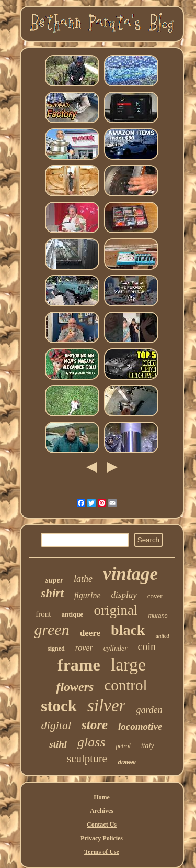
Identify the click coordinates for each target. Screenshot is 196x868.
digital (56, 725)
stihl (58, 744)
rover (84, 648)
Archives (102, 811)
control (125, 685)
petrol (123, 746)
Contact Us (102, 825)
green (51, 629)
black (128, 630)
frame (79, 665)
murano (158, 616)
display (124, 595)
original (116, 610)
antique (72, 614)
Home (102, 797)
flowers (75, 687)
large (128, 664)
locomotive (140, 726)
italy (148, 746)
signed (56, 649)
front (43, 614)
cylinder (116, 648)
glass (91, 742)
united (162, 636)
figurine (88, 595)
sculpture (87, 759)
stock (59, 706)
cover (155, 596)
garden (149, 710)
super (54, 580)
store (95, 725)
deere (90, 633)
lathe (83, 579)
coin (147, 646)
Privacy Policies (102, 838)
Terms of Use (102, 852)
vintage (130, 574)
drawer (127, 762)
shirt (52, 593)
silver (106, 706)
